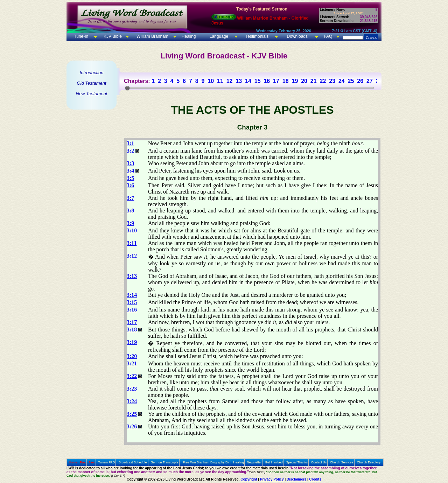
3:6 (130, 185)
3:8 (130, 211)
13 (239, 81)
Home (73, 462)
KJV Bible (112, 36)
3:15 (132, 302)
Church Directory (369, 462)
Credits (315, 479)
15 (258, 81)
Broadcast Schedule (133, 462)
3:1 (130, 143)
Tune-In (81, 36)
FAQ (328, 36)
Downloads (297, 36)
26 (360, 81)
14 (248, 81)
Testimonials (257, 36)
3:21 (132, 363)
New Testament (92, 94)
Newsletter (254, 462)
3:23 (132, 389)
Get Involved (274, 462)
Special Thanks (297, 462)
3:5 (130, 178)
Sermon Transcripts (164, 462)
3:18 (132, 330)
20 (304, 81)
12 (230, 81)
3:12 (132, 256)
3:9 (130, 223)
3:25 (132, 414)
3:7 (130, 198)
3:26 (132, 426)
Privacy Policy (272, 479)
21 (314, 81)
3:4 (130, 171)
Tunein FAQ (107, 462)
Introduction (92, 73)
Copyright (249, 479)
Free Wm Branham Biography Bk (206, 462)
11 (220, 81)
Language (218, 36)
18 (286, 81)
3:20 (132, 356)
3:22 (132, 376)
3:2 (130, 151)
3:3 (130, 163)
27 (370, 81)
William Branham (152, 36)
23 (332, 81)
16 (267, 81)
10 (211, 81)
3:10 (132, 230)
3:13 (132, 276)
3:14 (132, 295)
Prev (83, 462)
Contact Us (319, 462)
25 (351, 81)
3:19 (132, 342)
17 (276, 81)
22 (323, 81)
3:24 (132, 401)
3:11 (132, 243)
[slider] (127, 88)
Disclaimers (296, 479)
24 (342, 81)
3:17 (132, 322)
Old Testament (91, 83)
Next (92, 462)
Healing (188, 36)
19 (295, 81)
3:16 (132, 310)
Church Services (342, 462)
